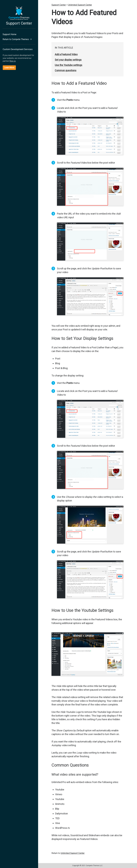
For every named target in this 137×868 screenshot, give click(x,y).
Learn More (9, 68)
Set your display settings (68, 60)
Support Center (19, 23)
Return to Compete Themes (17, 39)
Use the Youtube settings (68, 65)
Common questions (66, 70)
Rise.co (13, 61)
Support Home (9, 34)
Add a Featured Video (66, 54)
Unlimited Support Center (80, 5)
